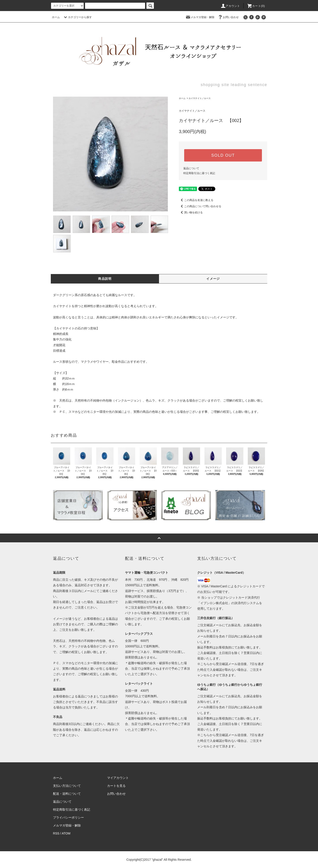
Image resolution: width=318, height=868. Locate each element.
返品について (191, 168)
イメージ (213, 279)
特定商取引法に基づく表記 (199, 173)
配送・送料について (67, 794)
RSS (56, 833)
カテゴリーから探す (77, 17)
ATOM (66, 833)
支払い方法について (67, 786)
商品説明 (105, 279)
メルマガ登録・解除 (200, 17)
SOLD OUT (223, 155)
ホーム (56, 17)
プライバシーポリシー (68, 817)
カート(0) (256, 6)
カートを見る (116, 786)
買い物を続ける (191, 212)
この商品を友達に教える (196, 200)
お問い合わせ (228, 17)
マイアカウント (118, 778)
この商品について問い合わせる (200, 206)
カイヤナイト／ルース (200, 98)
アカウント (230, 6)
